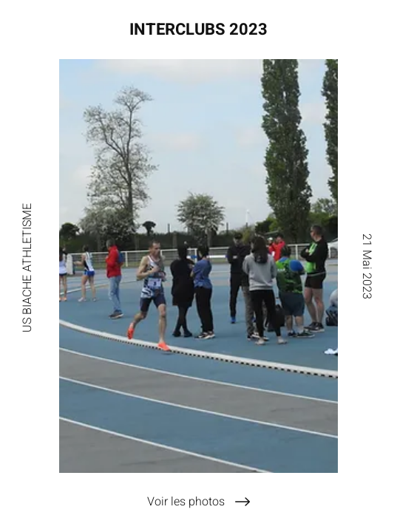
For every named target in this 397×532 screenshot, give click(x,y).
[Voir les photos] (198, 502)
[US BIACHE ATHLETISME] (27, 266)
